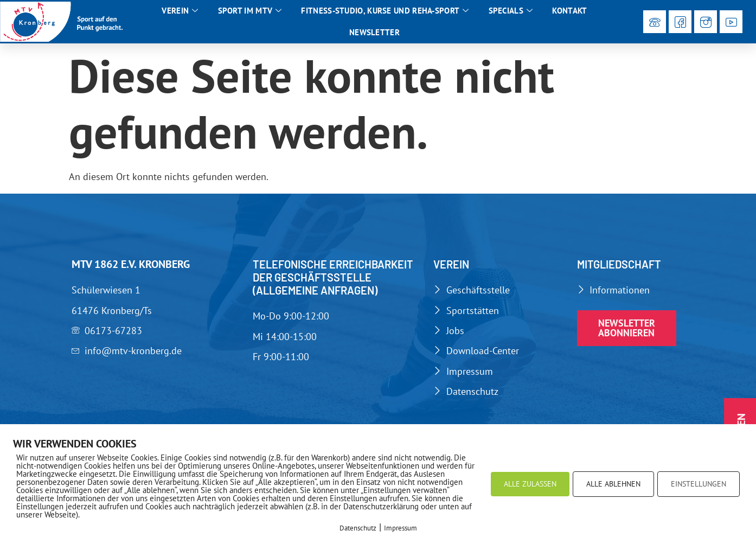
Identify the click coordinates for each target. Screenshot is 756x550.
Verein (180, 11)
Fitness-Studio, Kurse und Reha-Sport (385, 11)
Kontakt (569, 11)
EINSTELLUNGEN (699, 484)
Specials (511, 11)
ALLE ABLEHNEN (613, 484)
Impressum (401, 528)
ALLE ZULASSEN (530, 484)
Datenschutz (358, 528)
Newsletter (374, 32)
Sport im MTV (250, 11)
